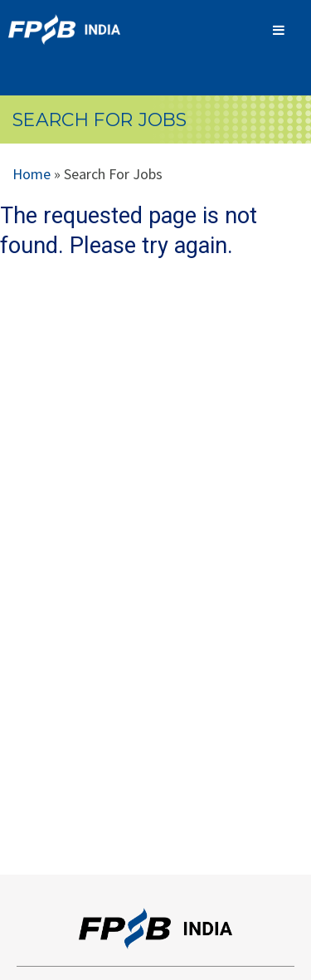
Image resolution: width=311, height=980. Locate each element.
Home (32, 174)
